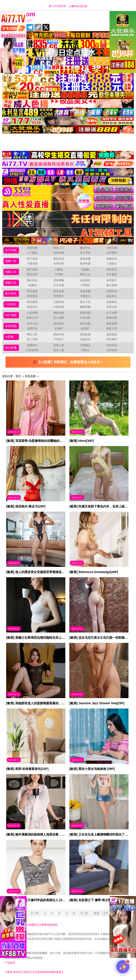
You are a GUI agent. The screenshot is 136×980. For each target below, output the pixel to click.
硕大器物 (112, 285)
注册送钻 (85, 339)
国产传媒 (32, 270)
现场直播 (85, 334)
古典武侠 (59, 302)
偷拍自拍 (59, 259)
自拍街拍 (112, 291)
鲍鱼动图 (59, 313)
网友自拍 (59, 334)
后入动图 (59, 318)
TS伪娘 (59, 274)
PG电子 (59, 339)
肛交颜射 (112, 274)
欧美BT (85, 329)
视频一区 (11, 261)
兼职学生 (85, 248)
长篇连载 (59, 307)
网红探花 (32, 280)
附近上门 (59, 248)
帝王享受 (85, 253)
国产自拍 (32, 259)
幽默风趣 (85, 307)
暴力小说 (85, 302)
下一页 (84, 913)
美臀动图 (85, 313)
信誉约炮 (59, 253)
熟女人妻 (59, 350)
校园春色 (112, 302)
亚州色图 (32, 291)
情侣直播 (11, 348)
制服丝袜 (112, 259)
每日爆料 (112, 339)
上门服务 (32, 253)
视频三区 (11, 283)
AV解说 (32, 285)
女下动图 (112, 313)
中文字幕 (59, 285)
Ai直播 (9, 337)
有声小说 (32, 324)
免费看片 (32, 345)
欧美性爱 (85, 264)
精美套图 (112, 324)
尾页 (96, 913)
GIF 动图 (11, 315)
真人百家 (32, 339)
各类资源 (11, 326)
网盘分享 (112, 329)
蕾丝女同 (32, 274)
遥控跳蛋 (112, 334)
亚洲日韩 (59, 264)
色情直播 (85, 259)
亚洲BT (59, 329)
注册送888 (32, 350)
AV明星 (85, 285)
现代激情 (32, 302)
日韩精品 (85, 345)
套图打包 (32, 329)
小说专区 (11, 304)
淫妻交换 (112, 307)
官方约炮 (11, 250)
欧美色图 (59, 291)
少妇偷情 (112, 350)
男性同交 (112, 270)
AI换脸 (59, 270)
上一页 (34, 913)
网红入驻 (32, 334)
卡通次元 (85, 296)
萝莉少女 (85, 274)
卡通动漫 (32, 264)
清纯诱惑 (32, 296)
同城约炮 (32, 248)
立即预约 (112, 253)
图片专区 (11, 293)
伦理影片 (112, 280)
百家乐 (85, 350)
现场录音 (59, 324)
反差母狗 (85, 280)
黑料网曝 (59, 280)
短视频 (85, 270)
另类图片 (59, 296)
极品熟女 (112, 296)
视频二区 (11, 272)
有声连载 (85, 324)
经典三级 (59, 345)
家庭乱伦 (32, 307)
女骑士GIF (32, 318)
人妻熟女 (112, 264)
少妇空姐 (112, 248)
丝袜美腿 (85, 291)
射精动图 (112, 318)
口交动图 (85, 318)
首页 (18, 376)
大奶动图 (32, 313)
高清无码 (112, 345)
